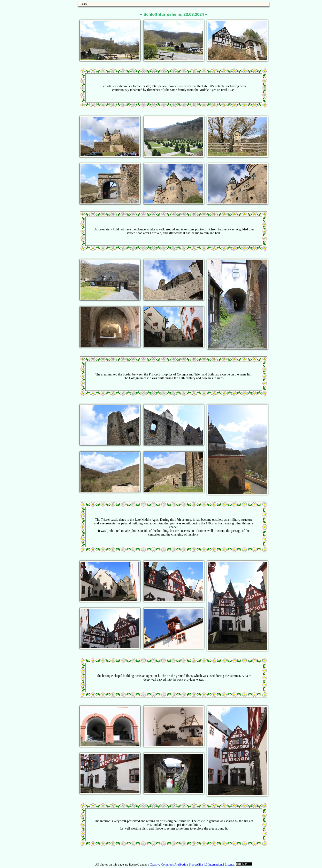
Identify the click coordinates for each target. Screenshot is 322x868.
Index (84, 4)
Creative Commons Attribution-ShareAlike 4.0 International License (192, 865)
